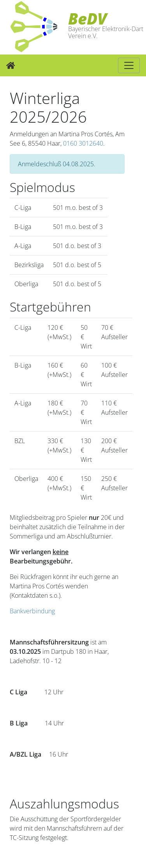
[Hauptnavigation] (129, 65)
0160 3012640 (83, 143)
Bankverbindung (32, 611)
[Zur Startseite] (11, 65)
